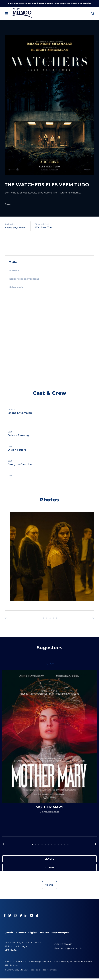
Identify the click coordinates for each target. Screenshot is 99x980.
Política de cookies (84, 961)
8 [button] (55, 844)
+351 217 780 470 (63, 944)
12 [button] (68, 844)
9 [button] (58, 844)
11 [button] (65, 844)
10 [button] (61, 844)
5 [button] (57, 618)
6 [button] (48, 844)
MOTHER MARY (49, 807)
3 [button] (50, 618)
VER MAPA (11, 950)
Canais (9, 933)
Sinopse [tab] (14, 271)
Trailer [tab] (13, 262)
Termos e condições (62, 961)
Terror (8, 204)
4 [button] (53, 618)
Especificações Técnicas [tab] (24, 279)
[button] (6, 618)
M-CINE (44, 933)
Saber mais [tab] (16, 287)
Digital (33, 933)
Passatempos (60, 933)
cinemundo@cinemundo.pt (70, 948)
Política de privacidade (40, 961)
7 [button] (52, 844)
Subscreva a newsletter (19, 3)
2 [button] (47, 618)
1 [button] (44, 618)
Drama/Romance (49, 812)
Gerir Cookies (11, 965)
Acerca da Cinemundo (16, 961)
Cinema (21, 933)
